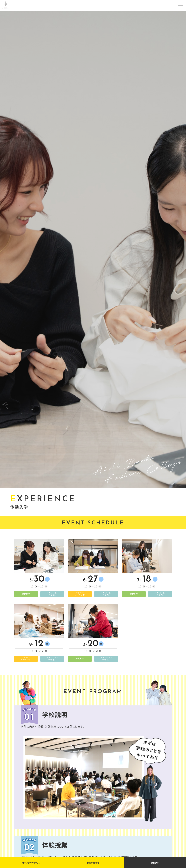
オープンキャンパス (31, 863)
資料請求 (155, 863)
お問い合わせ (93, 863)
